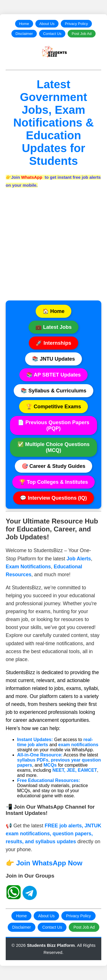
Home (24, 24)
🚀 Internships (53, 343)
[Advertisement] (53, 247)
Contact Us (52, 34)
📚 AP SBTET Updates (53, 375)
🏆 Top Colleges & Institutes (54, 482)
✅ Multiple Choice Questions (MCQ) (53, 447)
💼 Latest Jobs (53, 327)
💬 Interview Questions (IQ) (53, 498)
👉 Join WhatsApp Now (44, 863)
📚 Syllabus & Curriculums (53, 391)
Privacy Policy (76, 24)
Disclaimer (24, 34)
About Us (47, 24)
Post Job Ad (81, 34)
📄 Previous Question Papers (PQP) (53, 425)
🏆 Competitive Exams (53, 407)
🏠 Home (53, 311)
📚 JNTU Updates (53, 359)
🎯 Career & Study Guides (53, 466)
